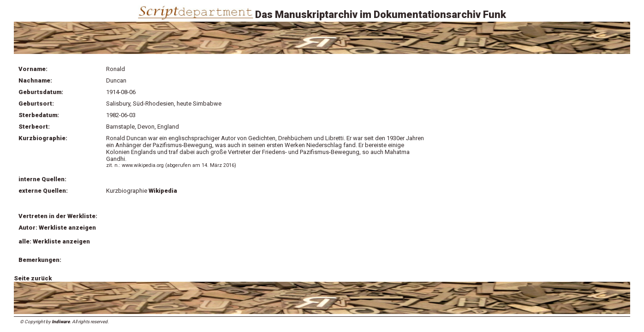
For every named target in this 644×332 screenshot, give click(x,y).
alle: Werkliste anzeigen (54, 241)
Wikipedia (163, 191)
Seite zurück (33, 278)
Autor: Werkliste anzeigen (57, 228)
